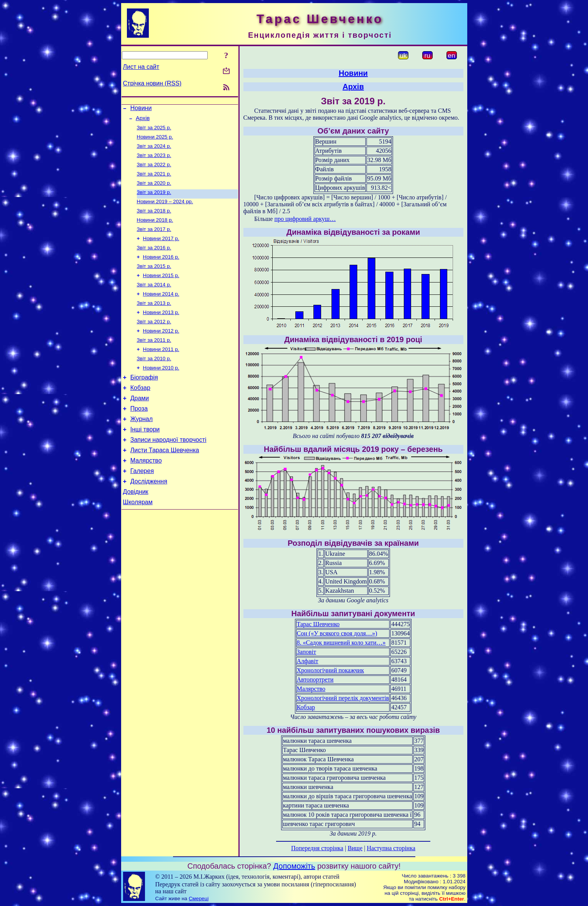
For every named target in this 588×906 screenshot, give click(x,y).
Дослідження (149, 517)
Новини (141, 109)
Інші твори (145, 459)
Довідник (136, 529)
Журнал (142, 448)
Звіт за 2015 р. (154, 281)
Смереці (199, 898)
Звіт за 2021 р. (154, 181)
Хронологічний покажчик (331, 670)
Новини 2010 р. (161, 391)
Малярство (146, 494)
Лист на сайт (141, 67)
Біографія (144, 402)
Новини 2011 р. (161, 371)
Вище (355, 848)
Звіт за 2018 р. (154, 221)
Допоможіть (294, 866)
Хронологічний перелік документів (343, 698)
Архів (143, 120)
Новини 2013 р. (161, 331)
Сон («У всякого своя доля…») (337, 633)
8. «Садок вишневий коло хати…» (341, 643)
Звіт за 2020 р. (154, 191)
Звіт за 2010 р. (154, 381)
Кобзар (140, 413)
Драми (140, 425)
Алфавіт (308, 661)
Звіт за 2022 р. (154, 171)
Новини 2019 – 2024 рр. (165, 211)
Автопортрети (315, 679)
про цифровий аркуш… (305, 219)
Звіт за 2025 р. (154, 131)
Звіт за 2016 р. (154, 261)
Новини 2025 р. (155, 141)
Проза (139, 436)
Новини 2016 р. (161, 271)
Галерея (142, 506)
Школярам (138, 540)
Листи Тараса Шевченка (165, 482)
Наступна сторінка (391, 848)
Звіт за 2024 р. (154, 151)
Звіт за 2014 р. (154, 301)
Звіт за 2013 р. (154, 321)
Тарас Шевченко (318, 624)
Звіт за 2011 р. (154, 361)
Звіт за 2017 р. (154, 241)
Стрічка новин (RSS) (152, 83)
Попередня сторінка (317, 848)
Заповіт (306, 652)
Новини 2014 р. (161, 311)
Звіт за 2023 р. (154, 161)
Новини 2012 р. (161, 351)
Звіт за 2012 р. (154, 341)
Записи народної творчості (168, 471)
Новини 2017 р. (161, 251)
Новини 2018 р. (155, 231)
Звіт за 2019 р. (154, 201)
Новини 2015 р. (161, 291)
